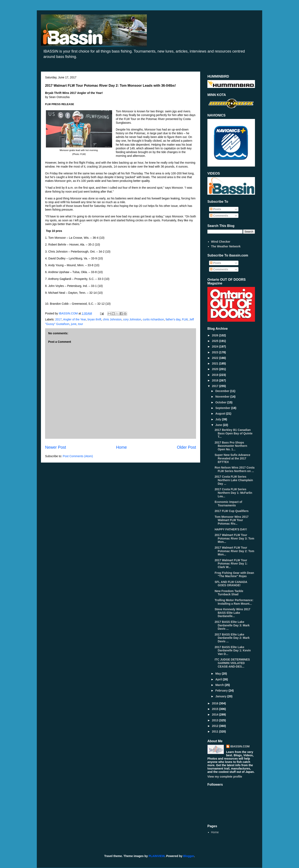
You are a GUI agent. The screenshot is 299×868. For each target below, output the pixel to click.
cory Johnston (132, 319)
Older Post (186, 447)
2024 (216, 346)
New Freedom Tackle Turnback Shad (229, 593)
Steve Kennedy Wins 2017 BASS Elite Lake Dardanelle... (233, 613)
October (221, 402)
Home (121, 447)
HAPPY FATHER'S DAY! (231, 529)
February (222, 691)
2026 (216, 335)
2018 (216, 380)
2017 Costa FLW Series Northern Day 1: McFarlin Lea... (233, 493)
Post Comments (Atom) (78, 456)
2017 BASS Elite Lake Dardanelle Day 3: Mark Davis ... (232, 625)
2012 (216, 726)
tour (80, 324)
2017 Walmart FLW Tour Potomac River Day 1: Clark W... (231, 564)
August (221, 414)
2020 (216, 369)
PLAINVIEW (157, 856)
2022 (216, 358)
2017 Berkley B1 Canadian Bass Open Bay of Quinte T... (234, 433)
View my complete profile (225, 777)
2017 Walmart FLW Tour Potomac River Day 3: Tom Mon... (234, 538)
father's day (173, 319)
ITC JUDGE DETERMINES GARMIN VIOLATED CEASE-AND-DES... (232, 663)
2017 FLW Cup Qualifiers (232, 511)
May (218, 674)
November (223, 397)
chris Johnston (112, 319)
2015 (216, 709)
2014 (216, 715)
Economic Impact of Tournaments (228, 504)
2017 (58, 319)
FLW (185, 319)
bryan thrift (94, 319)
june (74, 324)
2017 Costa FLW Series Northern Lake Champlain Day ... (234, 480)
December (223, 391)
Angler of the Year (75, 319)
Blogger (189, 856)
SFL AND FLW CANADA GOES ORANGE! (231, 584)
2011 (216, 731)
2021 (216, 363)
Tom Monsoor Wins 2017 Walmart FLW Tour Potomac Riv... (232, 520)
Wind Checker (221, 242)
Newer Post (56, 447)
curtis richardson (153, 319)
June (219, 425)
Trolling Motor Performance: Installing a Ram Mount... (234, 602)
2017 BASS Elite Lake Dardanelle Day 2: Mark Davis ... (232, 638)
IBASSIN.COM (69, 313)
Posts (215, 209)
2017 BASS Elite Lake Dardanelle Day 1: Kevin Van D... (233, 651)
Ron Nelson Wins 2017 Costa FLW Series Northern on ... (235, 469)
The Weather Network (226, 246)
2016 (216, 703)
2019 (216, 375)
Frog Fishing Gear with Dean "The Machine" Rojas (234, 575)
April (219, 679)
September (223, 408)
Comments (219, 216)
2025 (216, 341)
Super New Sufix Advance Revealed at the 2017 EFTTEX (232, 458)
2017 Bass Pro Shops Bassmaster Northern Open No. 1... (231, 446)
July (219, 419)
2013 (216, 720)
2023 (216, 352)
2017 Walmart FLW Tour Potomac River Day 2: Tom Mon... (234, 551)
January (221, 696)
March (220, 685)
